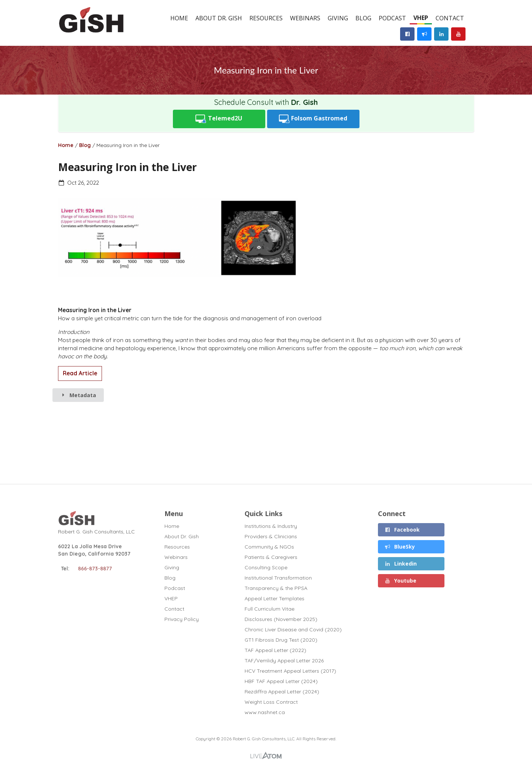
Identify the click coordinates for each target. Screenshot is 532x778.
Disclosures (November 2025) (281, 619)
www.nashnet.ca (265, 712)
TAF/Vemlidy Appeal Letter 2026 (284, 661)
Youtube (401, 581)
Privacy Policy (182, 619)
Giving (338, 18)
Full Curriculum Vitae (270, 609)
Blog (363, 18)
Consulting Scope (266, 567)
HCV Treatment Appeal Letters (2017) (290, 671)
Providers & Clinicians (271, 536)
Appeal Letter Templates (274, 598)
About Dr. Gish (219, 18)
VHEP (421, 18)
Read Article (80, 373)
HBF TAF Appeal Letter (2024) (281, 681)
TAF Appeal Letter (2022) (275, 650)
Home (179, 18)
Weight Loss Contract (271, 702)
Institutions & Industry (271, 526)
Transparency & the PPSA (276, 588)
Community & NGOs (269, 547)
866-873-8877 (95, 569)
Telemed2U (219, 119)
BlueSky (400, 547)
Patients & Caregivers (271, 557)
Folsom (313, 119)
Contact (450, 18)
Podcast (392, 18)
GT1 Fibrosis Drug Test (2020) (281, 640)
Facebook (402, 530)
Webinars (305, 18)
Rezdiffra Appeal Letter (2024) (282, 692)
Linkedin (401, 564)
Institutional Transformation (278, 578)
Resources (266, 18)
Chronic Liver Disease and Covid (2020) (293, 629)
